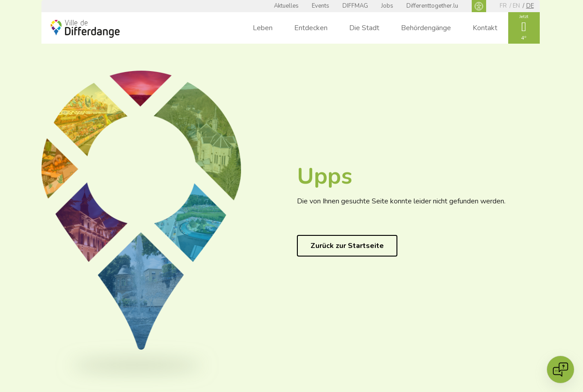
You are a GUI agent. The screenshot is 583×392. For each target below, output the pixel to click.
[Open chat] (560, 369)
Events (321, 6)
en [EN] (516, 6)
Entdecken (311, 28)
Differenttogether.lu (432, 6)
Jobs (387, 6)
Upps (325, 176)
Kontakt (485, 28)
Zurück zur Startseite (347, 246)
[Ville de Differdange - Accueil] (85, 29)
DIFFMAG (355, 6)
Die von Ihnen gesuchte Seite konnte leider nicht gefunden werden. (401, 201)
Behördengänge (426, 28)
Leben (263, 28)
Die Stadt (364, 28)
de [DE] (530, 6)
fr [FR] (503, 6)
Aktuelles (286, 6)
